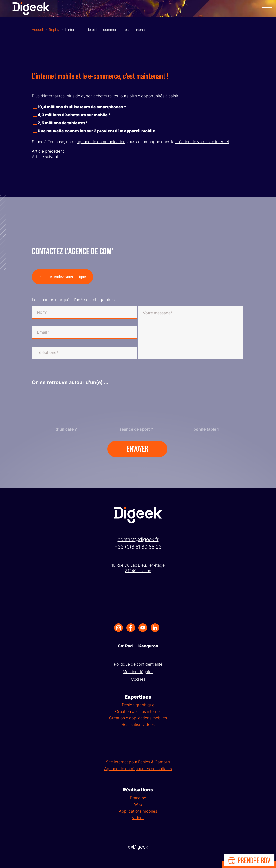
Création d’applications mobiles (138, 718)
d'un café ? (66, 429)
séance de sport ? (136, 429)
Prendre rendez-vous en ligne (63, 277)
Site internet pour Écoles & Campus (138, 762)
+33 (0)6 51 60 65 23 (138, 547)
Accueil (38, 30)
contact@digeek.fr (138, 539)
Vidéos (138, 818)
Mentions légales (138, 672)
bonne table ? (206, 429)
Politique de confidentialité (138, 664)
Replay (54, 30)
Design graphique (138, 705)
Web (138, 804)
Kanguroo (148, 646)
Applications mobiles (138, 811)
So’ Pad (125, 646)
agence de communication (101, 142)
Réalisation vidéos (138, 724)
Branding (138, 798)
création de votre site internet (202, 142)
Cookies (138, 679)
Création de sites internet (138, 711)
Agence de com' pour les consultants (138, 769)
